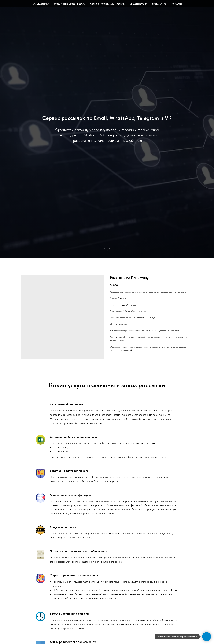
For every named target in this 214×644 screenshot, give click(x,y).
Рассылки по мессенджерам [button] (69, 4)
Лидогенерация (139, 4)
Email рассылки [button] (41, 4)
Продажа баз (159, 4)
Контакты (176, 4)
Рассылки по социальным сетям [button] (108, 4)
